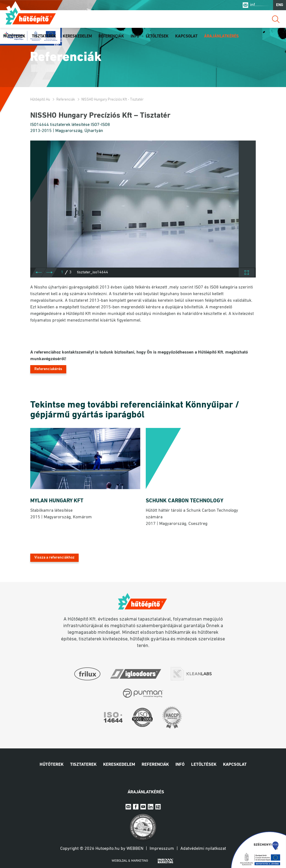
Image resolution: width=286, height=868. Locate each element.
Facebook (136, 807)
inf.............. (260, 5)
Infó (135, 37)
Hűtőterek (14, 37)
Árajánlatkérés (221, 37)
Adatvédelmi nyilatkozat (203, 849)
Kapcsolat (186, 37)
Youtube (143, 807)
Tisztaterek (44, 37)
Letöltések (157, 37)
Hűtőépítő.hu (31, 16)
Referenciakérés (48, 369)
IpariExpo (158, 807)
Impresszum (162, 849)
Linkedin (151, 807)
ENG (280, 5)
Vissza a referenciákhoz (54, 558)
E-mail (128, 807)
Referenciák (111, 37)
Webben (135, 849)
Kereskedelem (77, 37)
